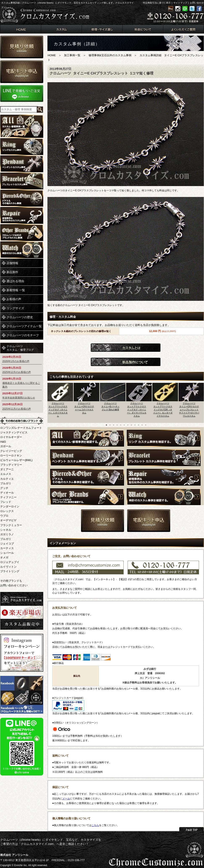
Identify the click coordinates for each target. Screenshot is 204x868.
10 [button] (139, 425)
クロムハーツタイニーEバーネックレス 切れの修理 (110, 406)
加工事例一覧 (72, 55)
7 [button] (128, 425)
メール (66, 799)
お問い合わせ (197, 3)
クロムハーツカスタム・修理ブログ (20, 348)
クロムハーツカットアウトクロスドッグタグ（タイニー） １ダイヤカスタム (58, 410)
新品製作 (12, 272)
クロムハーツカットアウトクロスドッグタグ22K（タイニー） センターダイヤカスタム (163, 410)
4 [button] (117, 425)
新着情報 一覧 (16, 290)
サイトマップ (180, 3)
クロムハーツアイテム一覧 (24, 326)
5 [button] (121, 425)
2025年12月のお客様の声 (17, 372)
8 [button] (131, 425)
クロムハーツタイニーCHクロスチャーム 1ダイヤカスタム (84, 408)
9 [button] (135, 425)
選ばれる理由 (15, 281)
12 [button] (146, 425)
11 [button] (142, 425)
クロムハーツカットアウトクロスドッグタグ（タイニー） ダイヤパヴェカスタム (137, 410)
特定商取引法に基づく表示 (157, 3)
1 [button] (106, 425)
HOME (52, 55)
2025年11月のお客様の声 (17, 409)
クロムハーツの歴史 (20, 317)
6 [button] (124, 425)
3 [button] (114, 425)
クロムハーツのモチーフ (23, 335)
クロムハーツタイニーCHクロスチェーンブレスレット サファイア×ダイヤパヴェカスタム (189, 410)
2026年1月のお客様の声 (16, 361)
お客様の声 (14, 299)
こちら (95, 825)
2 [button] (110, 425)
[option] (61, 401)
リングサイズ (15, 308)
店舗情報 (12, 263)
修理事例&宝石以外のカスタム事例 (110, 55)
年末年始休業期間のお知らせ (19, 398)
